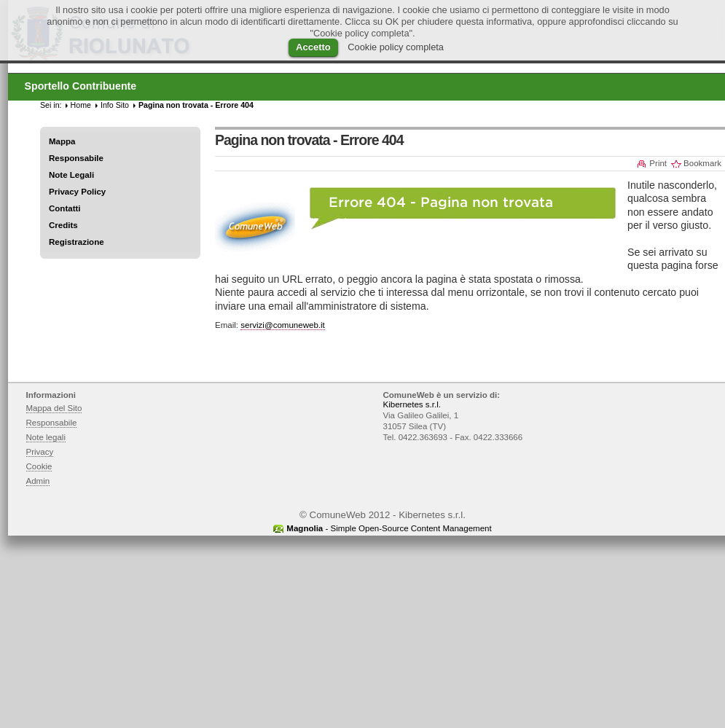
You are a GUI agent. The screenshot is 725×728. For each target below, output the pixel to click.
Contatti (65, 208)
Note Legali (71, 175)
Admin (38, 481)
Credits (63, 225)
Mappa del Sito (54, 408)
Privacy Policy (77, 192)
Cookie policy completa (396, 47)
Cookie (39, 466)
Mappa (62, 141)
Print (658, 163)
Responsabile (76, 158)
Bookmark (702, 163)
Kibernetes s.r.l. (412, 404)
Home (81, 105)
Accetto (313, 47)
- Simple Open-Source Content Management (389, 528)
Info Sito (115, 105)
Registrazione (77, 242)
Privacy (40, 452)
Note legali (46, 437)
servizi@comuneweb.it (283, 325)
